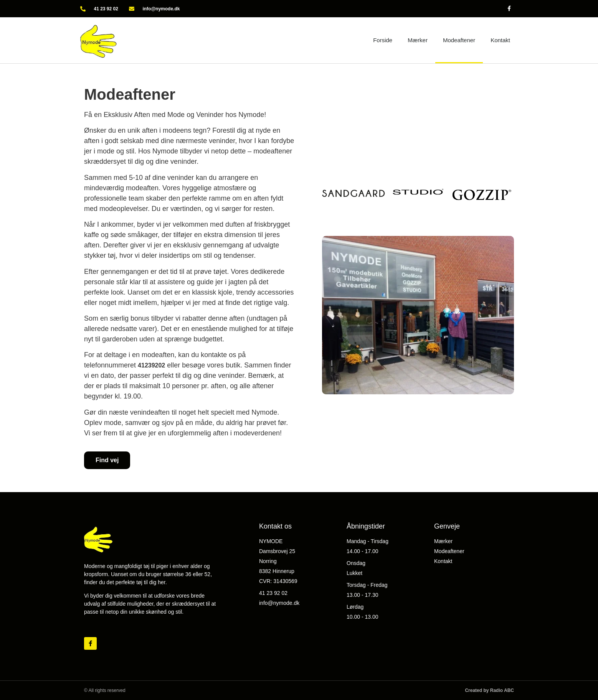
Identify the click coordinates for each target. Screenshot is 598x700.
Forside (383, 40)
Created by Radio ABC (489, 690)
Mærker (418, 40)
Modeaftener (459, 40)
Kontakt (500, 40)
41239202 (151, 365)
